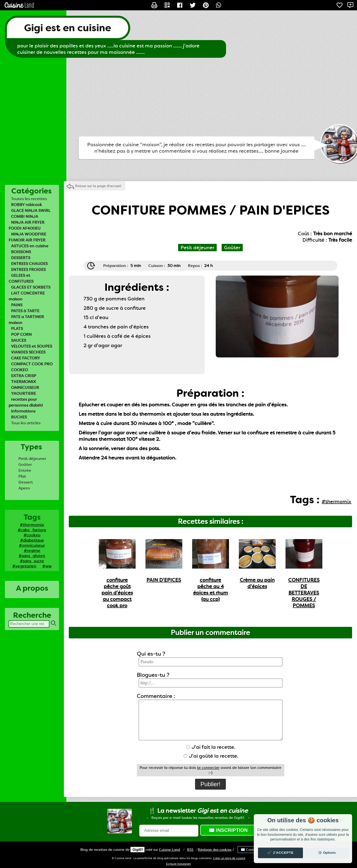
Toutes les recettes (29, 199)
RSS (190, 850)
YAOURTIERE (23, 393)
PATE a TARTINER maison (26, 320)
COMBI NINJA (25, 216)
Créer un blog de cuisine (229, 858)
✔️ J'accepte (281, 853)
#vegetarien (24, 566)
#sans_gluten (32, 556)
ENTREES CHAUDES (29, 264)
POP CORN (21, 334)
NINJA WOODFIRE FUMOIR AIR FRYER (27, 237)
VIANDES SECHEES (28, 352)
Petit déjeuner (32, 459)
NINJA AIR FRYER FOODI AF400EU (27, 225)
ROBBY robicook (27, 205)
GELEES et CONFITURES (21, 278)
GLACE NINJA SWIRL (31, 211)
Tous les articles (26, 423)
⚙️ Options (327, 853)
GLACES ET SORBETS (31, 287)
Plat (22, 476)
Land (170, 850)
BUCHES (19, 417)
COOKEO (20, 370)
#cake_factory (32, 530)
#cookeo (32, 535)
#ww (47, 566)
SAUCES (19, 340)
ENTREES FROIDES (28, 270)
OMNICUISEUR (25, 388)
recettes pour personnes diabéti (26, 402)
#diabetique (32, 540)
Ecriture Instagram (178, 864)
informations (23, 411)
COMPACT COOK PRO (32, 364)
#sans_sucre (32, 561)
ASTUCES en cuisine (30, 246)
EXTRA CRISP (24, 376)
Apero (24, 488)
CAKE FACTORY (26, 358)
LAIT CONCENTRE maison (27, 296)
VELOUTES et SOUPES (32, 346)
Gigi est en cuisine (68, 28)
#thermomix (32, 525)
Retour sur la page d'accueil (98, 186)
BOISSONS (21, 252)
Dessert (26, 482)
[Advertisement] (179, 97)
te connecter (208, 768)
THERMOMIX (23, 382)
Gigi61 (137, 850)
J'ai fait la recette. (211, 747)
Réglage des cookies (215, 850)
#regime (32, 551)
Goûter (25, 464)
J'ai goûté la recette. (211, 756)
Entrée (25, 470)
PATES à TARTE (25, 311)
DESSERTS (21, 258)
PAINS (17, 305)
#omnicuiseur (32, 545)
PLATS (17, 329)
